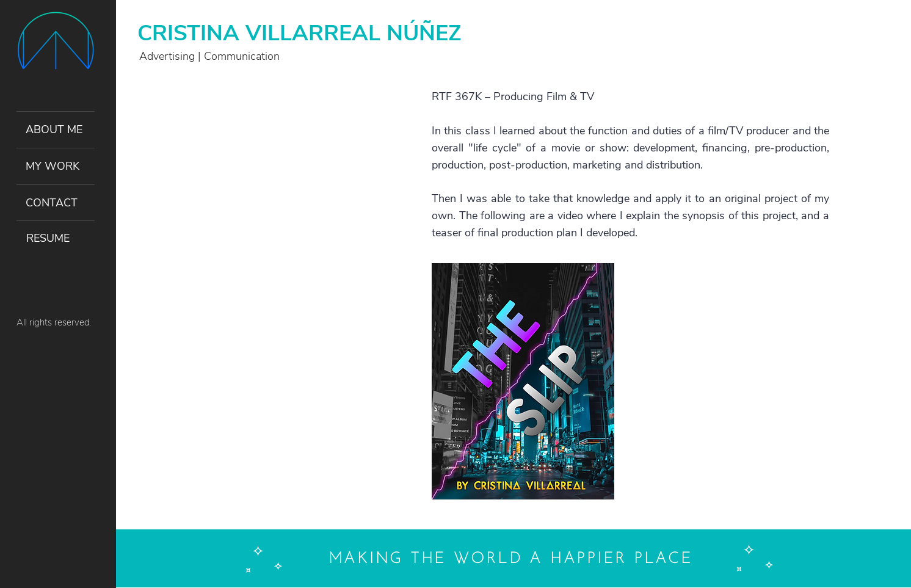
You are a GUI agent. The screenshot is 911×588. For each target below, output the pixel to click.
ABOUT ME (54, 129)
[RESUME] (56, 239)
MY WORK (53, 166)
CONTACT (52, 203)
